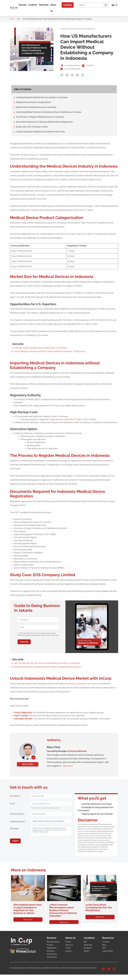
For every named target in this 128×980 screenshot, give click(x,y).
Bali (85, 942)
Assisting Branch (18, 822)
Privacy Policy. (61, 968)
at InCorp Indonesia (77, 751)
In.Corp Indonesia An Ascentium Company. (27, 968)
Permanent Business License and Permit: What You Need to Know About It (47, 667)
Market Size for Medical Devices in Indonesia (35, 107)
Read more (68, 766)
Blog (18, 19)
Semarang (88, 945)
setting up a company (76, 684)
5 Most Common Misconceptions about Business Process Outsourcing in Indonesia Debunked (63, 910)
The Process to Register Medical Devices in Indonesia (39, 117)
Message (14, 828)
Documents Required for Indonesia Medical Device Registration (43, 122)
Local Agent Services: (23, 719)
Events (68, 948)
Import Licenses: (21, 716)
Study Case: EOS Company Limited (31, 127)
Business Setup (53, 942)
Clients (68, 942)
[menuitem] (114, 5)
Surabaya (88, 948)
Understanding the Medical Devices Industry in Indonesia (41, 97)
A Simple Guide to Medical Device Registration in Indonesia (40, 348)
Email (12, 804)
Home (12, 19)
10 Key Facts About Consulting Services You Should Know (99, 908)
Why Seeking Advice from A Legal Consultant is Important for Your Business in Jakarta (28, 909)
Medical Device (74, 29)
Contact (68, 5)
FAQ (104, 948)
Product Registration (88, 29)
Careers (68, 951)
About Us (69, 945)
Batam (87, 951)
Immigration (52, 957)
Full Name (15, 796)
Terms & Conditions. (73, 968)
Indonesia (64, 29)
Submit (15, 841)
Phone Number (17, 814)
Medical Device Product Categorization (32, 102)
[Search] (90, 5)
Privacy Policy (35, 633)
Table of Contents (23, 89)
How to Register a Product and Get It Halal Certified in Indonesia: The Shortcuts (50, 351)
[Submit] (106, 5)
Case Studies (108, 951)
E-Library (106, 942)
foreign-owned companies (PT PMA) (65, 419)
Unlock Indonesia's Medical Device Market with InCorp (39, 132)
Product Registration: (23, 713)
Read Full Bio (28, 764)
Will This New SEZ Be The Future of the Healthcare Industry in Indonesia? (47, 663)
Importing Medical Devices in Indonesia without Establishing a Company (48, 112)
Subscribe (24, 642)
